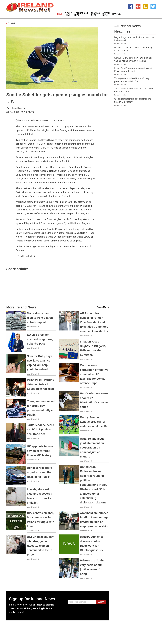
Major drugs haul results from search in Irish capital (40, 318)
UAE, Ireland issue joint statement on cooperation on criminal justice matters (92, 448)
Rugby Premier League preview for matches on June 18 (93, 422)
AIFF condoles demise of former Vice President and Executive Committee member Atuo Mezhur (94, 322)
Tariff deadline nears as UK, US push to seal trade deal (40, 429)
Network (117, 14)
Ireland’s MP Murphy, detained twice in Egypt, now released (41, 384)
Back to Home (13, 23)
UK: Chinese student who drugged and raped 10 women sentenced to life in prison (41, 546)
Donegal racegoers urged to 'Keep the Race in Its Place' (39, 472)
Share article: (17, 269)
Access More (102, 307)
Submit (101, 602)
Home (60, 14)
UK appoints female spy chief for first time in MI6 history (40, 451)
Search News (106, 14)
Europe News (68, 14)
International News (81, 14)
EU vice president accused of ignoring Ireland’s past (40, 339)
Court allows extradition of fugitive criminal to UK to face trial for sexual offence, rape (94, 374)
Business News (95, 14)
